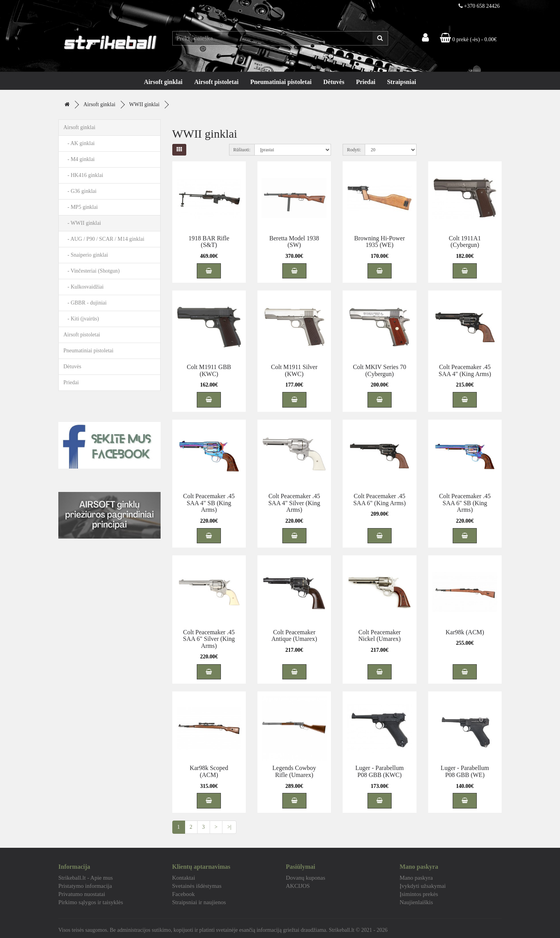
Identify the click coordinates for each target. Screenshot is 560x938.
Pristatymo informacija (85, 886)
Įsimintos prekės (419, 894)
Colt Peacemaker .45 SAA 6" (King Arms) (379, 500)
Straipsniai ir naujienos (199, 902)
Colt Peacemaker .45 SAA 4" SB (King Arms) (209, 503)
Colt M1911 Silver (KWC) (294, 370)
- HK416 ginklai (83, 175)
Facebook (184, 894)
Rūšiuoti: (242, 150)
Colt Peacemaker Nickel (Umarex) (380, 636)
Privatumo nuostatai (82, 894)
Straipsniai (402, 82)
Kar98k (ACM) (465, 632)
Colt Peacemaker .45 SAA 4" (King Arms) (465, 370)
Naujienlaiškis (416, 902)
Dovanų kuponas (305, 878)
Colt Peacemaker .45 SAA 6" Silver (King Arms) (209, 639)
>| (229, 827)
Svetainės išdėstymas (197, 886)
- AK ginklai (79, 143)
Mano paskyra (416, 878)
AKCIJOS (298, 886)
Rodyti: (354, 150)
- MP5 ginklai (80, 207)
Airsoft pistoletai (216, 82)
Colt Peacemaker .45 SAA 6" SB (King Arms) (465, 503)
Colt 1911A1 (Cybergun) (465, 242)
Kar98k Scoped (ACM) (209, 771)
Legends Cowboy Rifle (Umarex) (294, 771)
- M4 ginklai (79, 159)
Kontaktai (184, 878)
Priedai (366, 82)
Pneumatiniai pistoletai (281, 82)
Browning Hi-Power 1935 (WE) (380, 242)
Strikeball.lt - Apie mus (86, 878)
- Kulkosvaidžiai (83, 287)
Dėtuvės (334, 82)
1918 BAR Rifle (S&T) (209, 242)
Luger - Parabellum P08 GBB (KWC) (380, 771)
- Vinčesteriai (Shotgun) (92, 271)
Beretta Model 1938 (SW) (294, 242)
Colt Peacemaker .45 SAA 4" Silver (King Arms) (294, 503)
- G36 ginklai (80, 191)
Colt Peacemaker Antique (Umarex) (294, 636)
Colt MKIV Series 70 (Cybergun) (379, 370)
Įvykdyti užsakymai (423, 886)
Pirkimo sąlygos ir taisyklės (91, 902)
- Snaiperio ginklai (86, 255)
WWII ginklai (144, 104)
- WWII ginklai (82, 223)
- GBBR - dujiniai (85, 303)
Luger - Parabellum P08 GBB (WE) (465, 771)
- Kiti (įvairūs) (81, 319)
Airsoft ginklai (163, 82)
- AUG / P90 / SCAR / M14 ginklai (104, 239)
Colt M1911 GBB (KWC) (209, 370)
